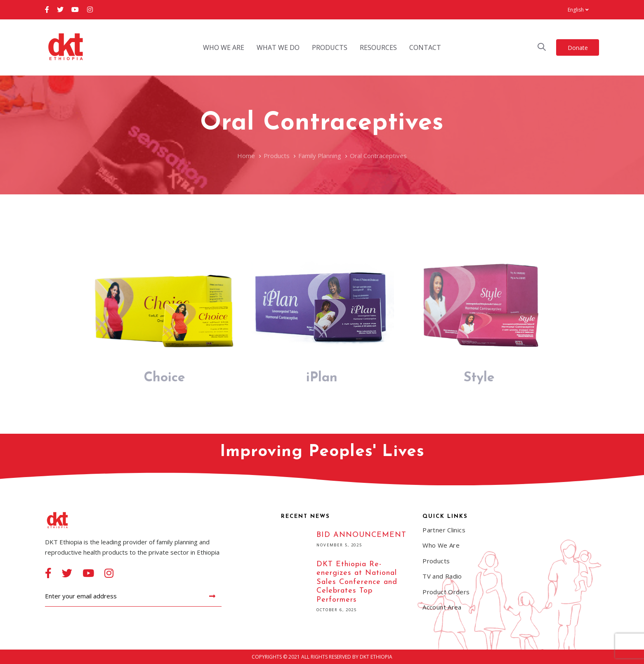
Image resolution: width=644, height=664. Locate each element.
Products (436, 561)
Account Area (442, 607)
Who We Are (441, 545)
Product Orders (446, 592)
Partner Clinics (444, 530)
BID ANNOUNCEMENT (346, 540)
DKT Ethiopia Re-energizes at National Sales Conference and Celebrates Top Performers (346, 587)
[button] (578, 10)
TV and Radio (442, 576)
